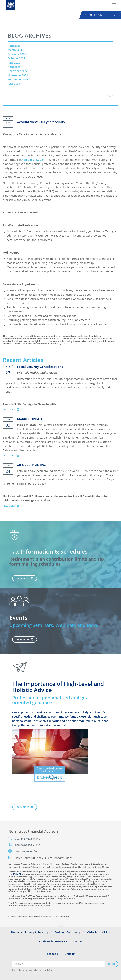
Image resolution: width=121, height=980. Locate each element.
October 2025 (16, 58)
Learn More (22, 578)
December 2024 (18, 71)
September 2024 (18, 79)
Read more (13, 409)
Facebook (52, 954)
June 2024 (14, 84)
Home (15, 932)
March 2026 (15, 50)
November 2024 (18, 75)
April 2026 (14, 46)
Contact (78, 941)
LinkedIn (70, 954)
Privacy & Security (37, 932)
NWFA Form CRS (97, 932)
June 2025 (14, 63)
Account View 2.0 (33, 160)
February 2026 (17, 54)
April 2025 (14, 67)
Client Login (94, 15)
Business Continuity (67, 932)
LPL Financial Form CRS (52, 941)
